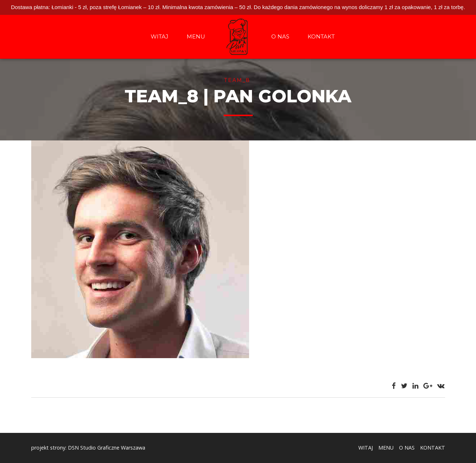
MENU (196, 36)
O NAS (280, 36)
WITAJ (160, 36)
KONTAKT (321, 36)
